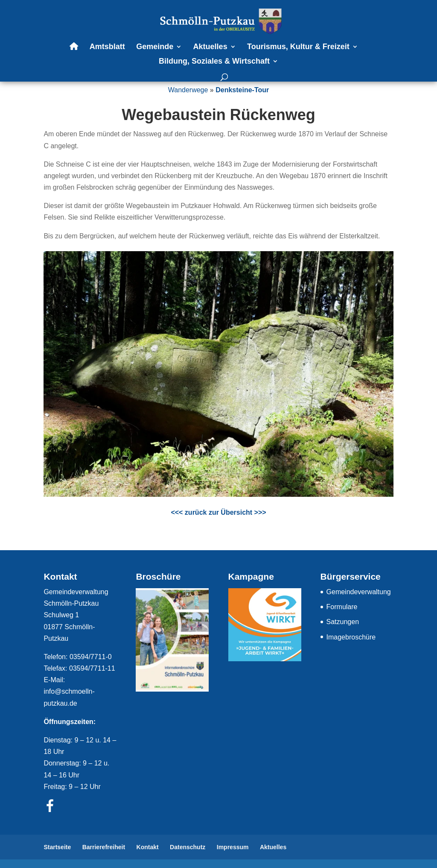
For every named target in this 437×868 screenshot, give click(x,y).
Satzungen (343, 622)
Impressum (233, 847)
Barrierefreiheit (104, 847)
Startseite (57, 847)
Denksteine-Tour (242, 90)
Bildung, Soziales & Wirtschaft (214, 62)
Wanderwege (188, 90)
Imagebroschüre (351, 637)
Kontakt (148, 847)
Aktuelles (210, 47)
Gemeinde (155, 47)
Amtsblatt (107, 47)
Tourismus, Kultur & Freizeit (298, 47)
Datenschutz (188, 847)
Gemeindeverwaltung (359, 592)
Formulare (342, 607)
